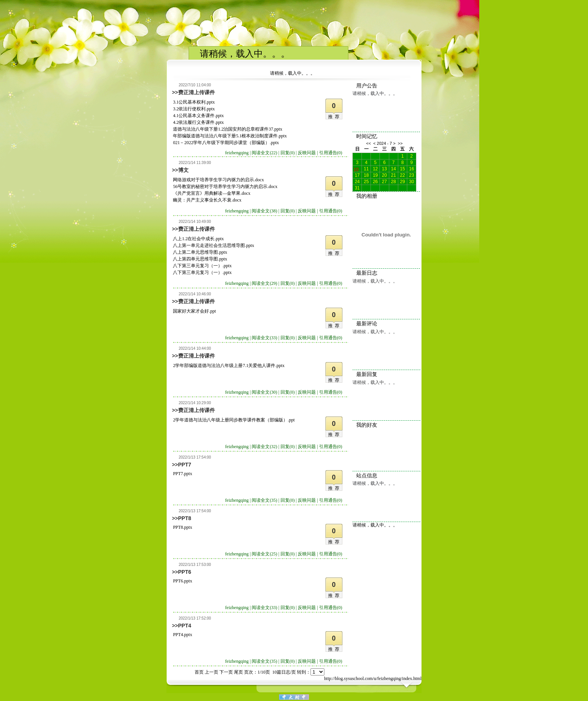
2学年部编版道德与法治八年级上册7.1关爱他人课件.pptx (229, 366)
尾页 (238, 672)
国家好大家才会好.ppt (194, 311)
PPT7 (185, 465)
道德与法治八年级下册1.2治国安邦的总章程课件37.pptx (227, 129)
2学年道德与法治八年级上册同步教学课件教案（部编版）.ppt (234, 420)
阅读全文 (264, 153)
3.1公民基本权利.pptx (194, 102)
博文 (183, 170)
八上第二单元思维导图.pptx (200, 252)
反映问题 (307, 153)
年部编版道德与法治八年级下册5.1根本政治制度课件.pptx (230, 136)
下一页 (226, 672)
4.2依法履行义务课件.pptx (198, 122)
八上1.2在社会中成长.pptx (198, 239)
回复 (288, 153)
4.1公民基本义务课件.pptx (198, 116)
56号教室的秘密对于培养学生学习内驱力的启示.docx (225, 187)
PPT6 (185, 572)
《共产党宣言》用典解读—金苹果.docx (211, 193)
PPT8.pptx (182, 527)
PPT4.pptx (182, 635)
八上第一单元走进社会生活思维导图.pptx (213, 245)
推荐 (335, 117)
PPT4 (185, 626)
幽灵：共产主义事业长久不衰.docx (207, 200)
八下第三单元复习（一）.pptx (202, 266)
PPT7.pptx (182, 474)
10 (356, 169)
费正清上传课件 (196, 92)
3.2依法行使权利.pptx (194, 109)
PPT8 (185, 518)
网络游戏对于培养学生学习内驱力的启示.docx (218, 180)
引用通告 (331, 153)
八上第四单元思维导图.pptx (200, 259)
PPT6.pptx (182, 581)
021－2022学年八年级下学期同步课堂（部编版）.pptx (226, 143)
